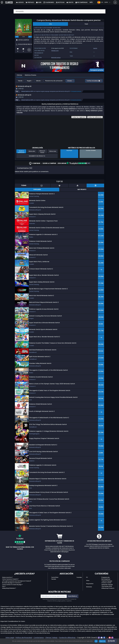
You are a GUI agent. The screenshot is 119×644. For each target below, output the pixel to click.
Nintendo (89, 591)
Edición (38, 81)
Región (29, 81)
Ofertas (19, 75)
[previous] (17, 37)
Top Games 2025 (107, 591)
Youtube (79, 582)
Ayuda (111, 641)
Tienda (20, 81)
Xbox (88, 585)
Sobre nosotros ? (7, 582)
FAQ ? (4, 591)
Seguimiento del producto (37, 160)
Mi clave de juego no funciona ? (12, 587)
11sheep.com (55, 51)
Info (51, 24)
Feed (86, 24)
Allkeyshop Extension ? (9, 592)
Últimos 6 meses (42, 156)
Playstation (90, 588)
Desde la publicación (21, 156)
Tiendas (54, 583)
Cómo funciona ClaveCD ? (10, 583)
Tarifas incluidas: (93, 81)
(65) (78, 168)
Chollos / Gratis (106, 587)
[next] (30, 37)
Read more (103, 641)
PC (87, 582)
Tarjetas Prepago (107, 585)
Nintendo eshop (56, 58)
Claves (69, 81)
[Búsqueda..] (59, 11)
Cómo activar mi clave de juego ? (12, 589)
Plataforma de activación (54, 81)
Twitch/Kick (55, 582)
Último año (32, 155)
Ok (96, 641)
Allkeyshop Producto (108, 592)
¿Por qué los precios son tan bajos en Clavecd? (17, 585)
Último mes (53, 155)
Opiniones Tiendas (107, 589)
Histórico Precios (30, 75)
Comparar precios (76, 93)
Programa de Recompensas (106, 582)
